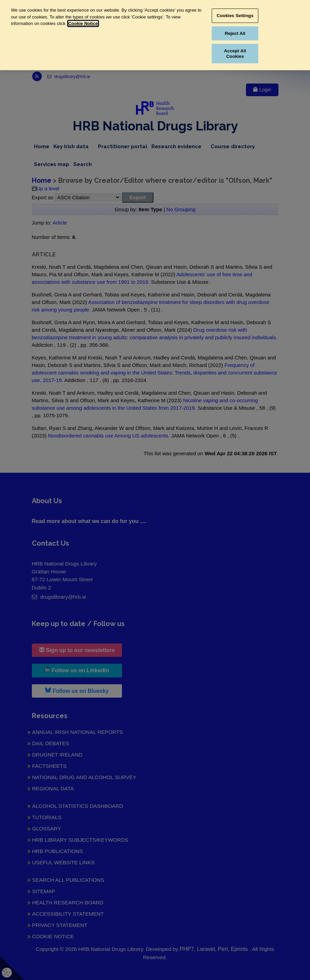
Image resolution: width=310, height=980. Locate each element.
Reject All (235, 33)
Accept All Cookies (235, 54)
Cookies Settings (235, 16)
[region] (155, 35)
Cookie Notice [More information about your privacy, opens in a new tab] (83, 23)
